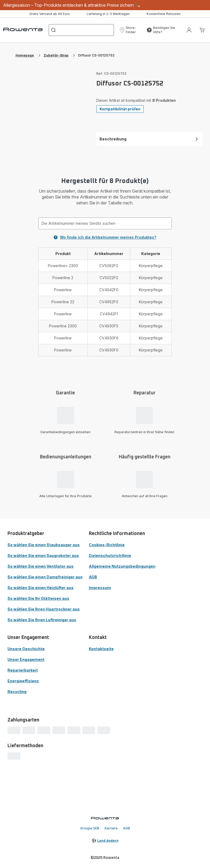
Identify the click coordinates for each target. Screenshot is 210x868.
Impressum (100, 588)
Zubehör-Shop (56, 55)
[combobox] (105, 223)
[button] (131, 30)
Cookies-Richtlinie (107, 545)
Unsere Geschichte (26, 649)
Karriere (111, 828)
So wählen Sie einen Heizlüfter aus (41, 588)
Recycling (17, 692)
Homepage (25, 55)
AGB (93, 577)
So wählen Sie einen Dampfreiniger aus (45, 577)
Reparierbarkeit (23, 670)
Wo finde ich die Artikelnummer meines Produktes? (105, 237)
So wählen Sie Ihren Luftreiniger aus (42, 620)
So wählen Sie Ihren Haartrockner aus (44, 609)
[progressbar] (14, 730)
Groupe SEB (90, 828)
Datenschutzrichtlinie (110, 555)
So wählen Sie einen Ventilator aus (41, 566)
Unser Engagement (26, 659)
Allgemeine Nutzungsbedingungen (122, 566)
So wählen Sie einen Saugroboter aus (43, 555)
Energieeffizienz (23, 681)
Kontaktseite (101, 649)
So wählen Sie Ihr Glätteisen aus (38, 598)
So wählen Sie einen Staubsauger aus (44, 545)
